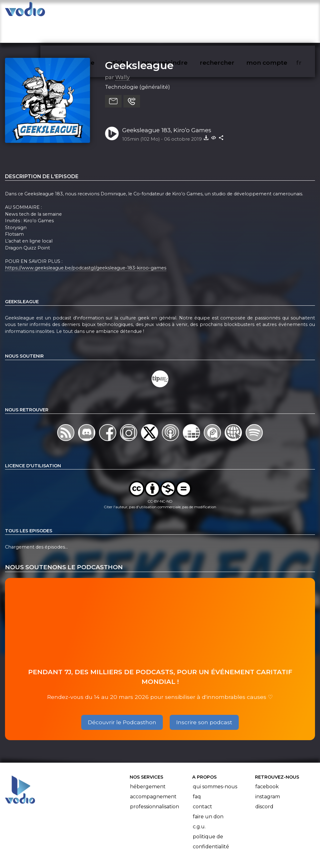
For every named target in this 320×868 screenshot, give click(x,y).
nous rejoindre (177, 11)
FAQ (197, 772)
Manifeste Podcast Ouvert (178, 845)
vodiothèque (89, 11)
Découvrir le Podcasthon (122, 698)
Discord (264, 782)
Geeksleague (139, 41)
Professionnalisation (155, 782)
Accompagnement (153, 772)
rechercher (228, 11)
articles (132, 11)
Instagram (268, 772)
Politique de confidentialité (211, 817)
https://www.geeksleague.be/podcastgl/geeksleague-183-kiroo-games (86, 244)
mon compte (277, 11)
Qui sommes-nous (215, 762)
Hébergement (148, 762)
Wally (122, 53)
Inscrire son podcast (204, 698)
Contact (202, 782)
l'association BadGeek (106, 854)
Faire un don (208, 792)
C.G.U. (199, 802)
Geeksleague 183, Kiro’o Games (167, 106)
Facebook (267, 762)
